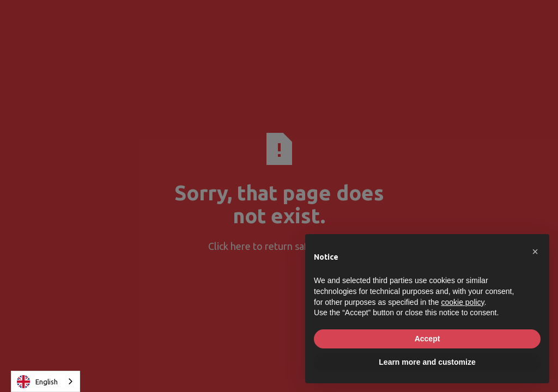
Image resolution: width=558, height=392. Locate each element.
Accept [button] (427, 339)
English (37, 382)
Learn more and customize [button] (427, 362)
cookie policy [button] (462, 302)
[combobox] (46, 381)
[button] (535, 252)
